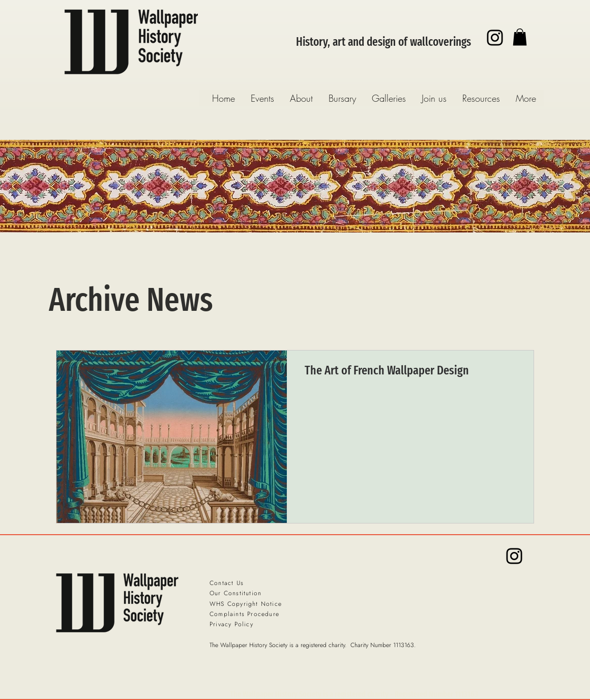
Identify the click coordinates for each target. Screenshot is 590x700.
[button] (520, 37)
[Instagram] (495, 38)
